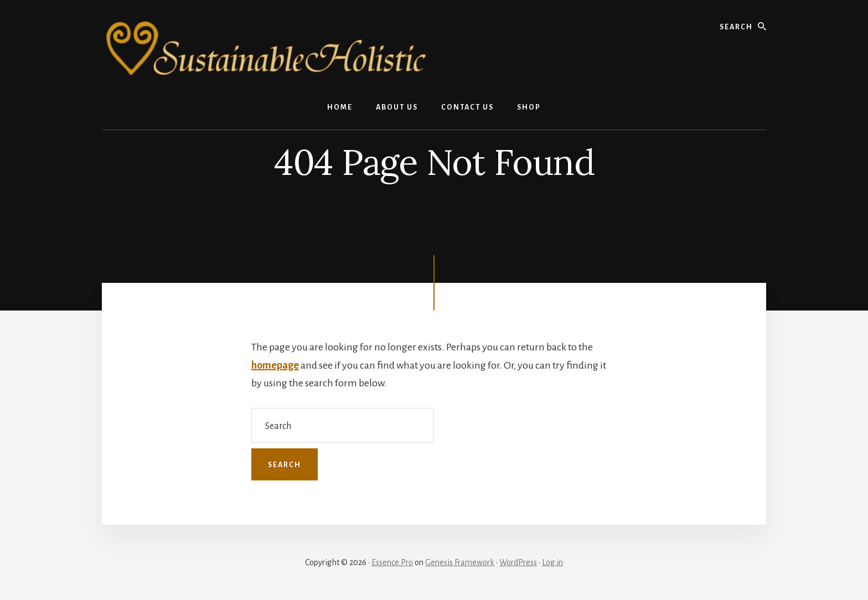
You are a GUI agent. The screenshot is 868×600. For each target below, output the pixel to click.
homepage (275, 365)
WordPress (518, 562)
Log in (552, 562)
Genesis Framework (460, 562)
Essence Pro (392, 562)
